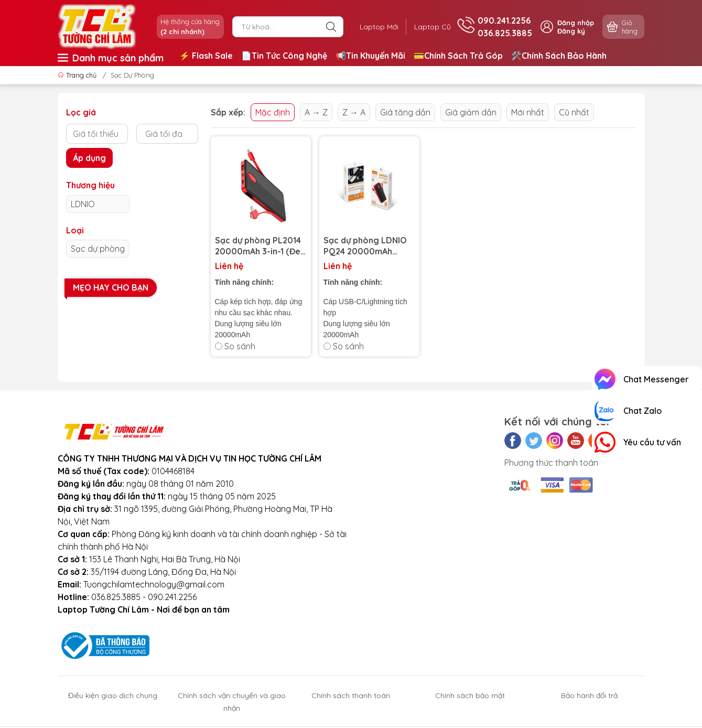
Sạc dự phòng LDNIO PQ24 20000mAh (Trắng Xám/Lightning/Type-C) (369, 246)
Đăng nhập (576, 23)
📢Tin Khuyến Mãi (370, 56)
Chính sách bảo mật (470, 695)
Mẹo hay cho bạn (111, 287)
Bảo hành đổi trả (589, 695)
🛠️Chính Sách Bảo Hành (559, 56)
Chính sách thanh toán (351, 695)
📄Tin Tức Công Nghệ (284, 56)
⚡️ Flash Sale (206, 56)
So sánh (235, 346)
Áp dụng (89, 158)
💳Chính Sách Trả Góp (458, 56)
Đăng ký (571, 31)
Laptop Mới (377, 27)
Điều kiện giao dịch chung (113, 695)
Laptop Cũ (431, 27)
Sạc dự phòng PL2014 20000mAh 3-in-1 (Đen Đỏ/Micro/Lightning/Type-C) (261, 246)
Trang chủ (78, 75)
